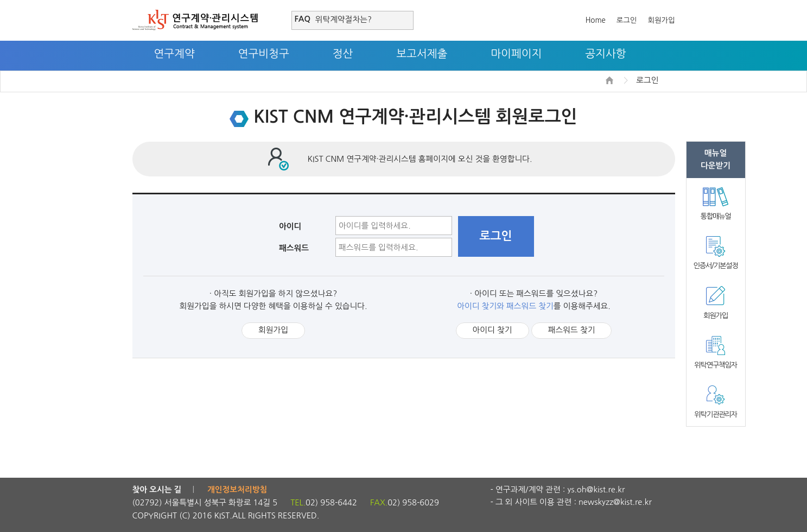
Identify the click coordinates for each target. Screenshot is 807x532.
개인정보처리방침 (237, 490)
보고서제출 (422, 54)
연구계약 (174, 54)
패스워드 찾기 (572, 330)
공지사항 (605, 54)
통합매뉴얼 (716, 216)
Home (596, 20)
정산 (343, 54)
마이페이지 (516, 54)
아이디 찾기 (493, 330)
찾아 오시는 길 (157, 490)
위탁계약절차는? (344, 19)
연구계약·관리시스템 (195, 20)
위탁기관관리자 (715, 414)
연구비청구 (264, 54)
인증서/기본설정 (715, 266)
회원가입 (661, 20)
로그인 (627, 20)
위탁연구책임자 (715, 365)
